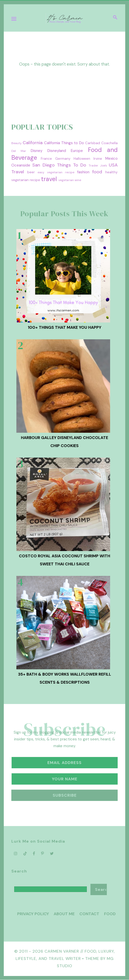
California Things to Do (64, 143)
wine (78, 180)
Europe (77, 151)
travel (49, 179)
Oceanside (21, 165)
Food (110, 914)
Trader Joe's (98, 166)
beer (31, 172)
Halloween (82, 159)
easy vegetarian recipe (56, 172)
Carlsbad (93, 143)
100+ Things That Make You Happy (64, 327)
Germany (63, 159)
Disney (37, 151)
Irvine (98, 159)
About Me (64, 914)
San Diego (43, 165)
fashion (83, 172)
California (33, 143)
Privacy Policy (33, 914)
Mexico (111, 158)
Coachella (109, 143)
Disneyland (57, 151)
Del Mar (19, 151)
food (97, 172)
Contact (89, 914)
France (46, 159)
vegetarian (66, 180)
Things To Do (72, 165)
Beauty (17, 143)
